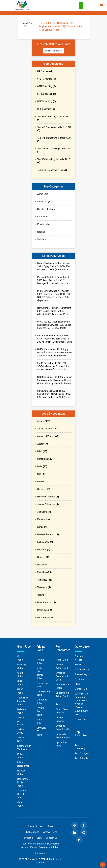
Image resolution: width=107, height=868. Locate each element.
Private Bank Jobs (40, 711)
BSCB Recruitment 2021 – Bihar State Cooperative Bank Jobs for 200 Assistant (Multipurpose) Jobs (55, 339)
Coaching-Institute (46, 209)
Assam (42, 444)
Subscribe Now (54, 51)
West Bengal (45, 618)
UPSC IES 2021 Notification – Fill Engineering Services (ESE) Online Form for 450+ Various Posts (61, 26)
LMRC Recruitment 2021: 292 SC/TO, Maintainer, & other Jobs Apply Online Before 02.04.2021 (53, 366)
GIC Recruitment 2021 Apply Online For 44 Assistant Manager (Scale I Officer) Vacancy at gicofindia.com (55, 380)
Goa (41, 474)
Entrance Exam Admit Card (62, 676)
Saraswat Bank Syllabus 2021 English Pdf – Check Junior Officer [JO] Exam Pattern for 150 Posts (54, 394)
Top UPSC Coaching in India (53, 170)
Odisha (43, 557)
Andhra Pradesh (47, 429)
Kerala (42, 527)
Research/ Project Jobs (23, 782)
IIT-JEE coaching (47, 94)
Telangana (44, 587)
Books (78, 665)
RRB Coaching (46, 109)
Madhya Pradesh (48, 534)
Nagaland (44, 550)
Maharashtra (46, 542)
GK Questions (82, 669)
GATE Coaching (46, 86)
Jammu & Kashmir (48, 504)
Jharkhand (44, 512)
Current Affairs (35, 826)
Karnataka (44, 519)
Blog (77, 684)
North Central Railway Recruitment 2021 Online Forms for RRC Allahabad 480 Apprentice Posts (54, 311)
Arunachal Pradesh (48, 436)
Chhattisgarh (45, 459)
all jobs (44, 421)
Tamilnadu (45, 580)
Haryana (44, 489)
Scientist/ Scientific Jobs (23, 794)
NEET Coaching (47, 101)
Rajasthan (44, 572)
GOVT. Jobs (45, 859)
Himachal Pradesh (48, 497)
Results (41, 232)
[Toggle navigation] (102, 6)
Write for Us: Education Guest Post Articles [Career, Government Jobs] (82, 704)
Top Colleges (82, 753)
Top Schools (81, 758)
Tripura (42, 595)
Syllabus (41, 239)
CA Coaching (45, 71)
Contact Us (81, 689)
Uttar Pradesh (46, 602)
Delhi (42, 466)
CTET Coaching (46, 79)
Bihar (42, 451)
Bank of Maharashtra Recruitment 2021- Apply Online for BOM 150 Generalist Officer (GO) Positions (54, 266)
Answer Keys (44, 202)
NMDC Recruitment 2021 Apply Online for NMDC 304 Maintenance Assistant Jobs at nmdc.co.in (54, 353)
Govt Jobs (42, 217)
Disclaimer (81, 719)
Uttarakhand (45, 610)
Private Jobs (44, 224)
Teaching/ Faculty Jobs (23, 701)
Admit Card (43, 194)
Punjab (42, 565)
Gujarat (42, 482)
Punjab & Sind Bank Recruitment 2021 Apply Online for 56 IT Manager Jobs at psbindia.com (53, 280)
